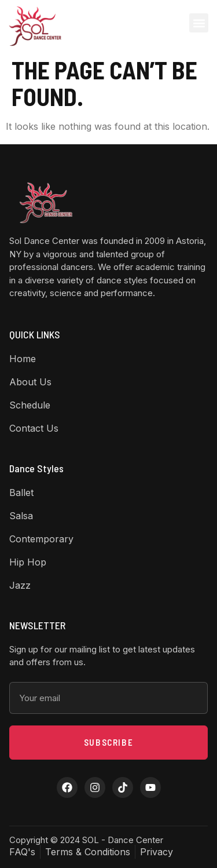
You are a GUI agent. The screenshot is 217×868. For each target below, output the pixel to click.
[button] (199, 23)
